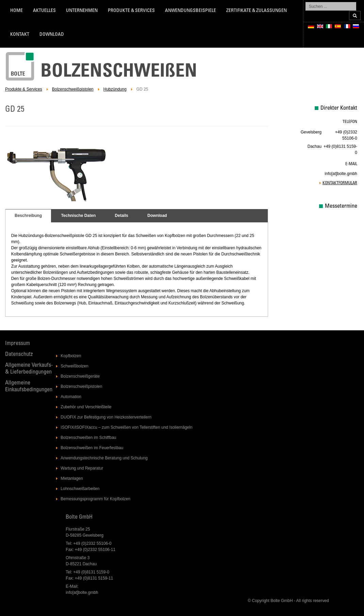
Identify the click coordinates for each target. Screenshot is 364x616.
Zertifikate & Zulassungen (257, 11)
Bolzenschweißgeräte (80, 376)
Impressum (18, 344)
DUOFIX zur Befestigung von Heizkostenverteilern (106, 417)
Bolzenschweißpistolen (73, 89)
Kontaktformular (340, 183)
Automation (71, 397)
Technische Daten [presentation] (78, 216)
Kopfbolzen (71, 356)
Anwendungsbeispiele (191, 11)
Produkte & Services (131, 11)
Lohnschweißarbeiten (80, 489)
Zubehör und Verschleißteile (86, 407)
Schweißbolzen (74, 366)
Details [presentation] (122, 216)
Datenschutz (19, 355)
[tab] (28, 216)
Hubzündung (115, 89)
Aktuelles (44, 11)
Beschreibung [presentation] (28, 216)
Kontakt (20, 35)
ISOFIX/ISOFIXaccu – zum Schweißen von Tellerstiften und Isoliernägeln (126, 427)
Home (16, 11)
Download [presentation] (157, 216)
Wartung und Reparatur (82, 468)
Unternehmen (82, 11)
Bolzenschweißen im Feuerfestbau (92, 448)
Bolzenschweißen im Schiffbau (88, 438)
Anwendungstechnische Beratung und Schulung (104, 458)
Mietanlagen (72, 478)
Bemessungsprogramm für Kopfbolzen (95, 499)
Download (52, 35)
